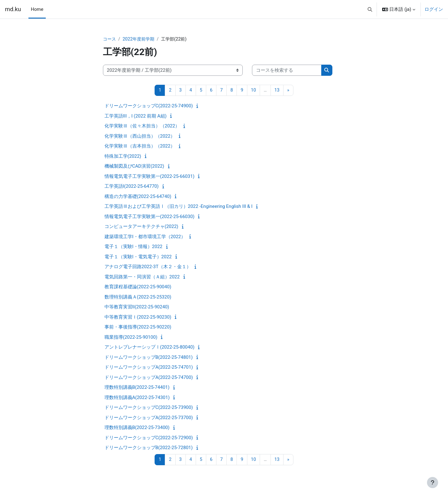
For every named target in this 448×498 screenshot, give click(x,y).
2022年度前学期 (141, 39)
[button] (370, 9)
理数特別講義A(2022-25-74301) (137, 398)
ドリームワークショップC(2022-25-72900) (149, 438)
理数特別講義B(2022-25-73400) (137, 428)
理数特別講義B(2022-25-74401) (137, 388)
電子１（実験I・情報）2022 (134, 247)
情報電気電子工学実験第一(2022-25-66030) (149, 217)
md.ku (13, 9)
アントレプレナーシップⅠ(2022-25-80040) (149, 348)
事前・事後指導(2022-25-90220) (138, 328)
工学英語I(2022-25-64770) (132, 187)
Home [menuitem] (37, 9)
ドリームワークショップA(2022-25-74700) (149, 378)
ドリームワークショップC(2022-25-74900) (149, 106)
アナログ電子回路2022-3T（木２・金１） (148, 267)
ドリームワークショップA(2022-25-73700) (149, 418)
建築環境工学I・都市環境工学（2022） (145, 237)
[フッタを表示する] (433, 483)
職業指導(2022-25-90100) (131, 337)
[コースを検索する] (287, 71)
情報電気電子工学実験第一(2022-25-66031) (149, 177)
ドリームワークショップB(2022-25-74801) (149, 358)
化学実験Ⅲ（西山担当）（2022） (140, 136)
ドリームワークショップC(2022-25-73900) (149, 408)
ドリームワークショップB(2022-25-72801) (149, 448)
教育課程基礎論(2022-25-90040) (138, 287)
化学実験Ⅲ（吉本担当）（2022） (140, 147)
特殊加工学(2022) (123, 157)
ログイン (434, 9)
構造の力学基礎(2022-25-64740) (138, 197)
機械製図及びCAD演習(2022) (134, 167)
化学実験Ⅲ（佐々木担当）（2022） (142, 127)
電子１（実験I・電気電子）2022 (138, 257)
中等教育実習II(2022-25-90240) (137, 307)
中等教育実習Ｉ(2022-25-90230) (138, 317)
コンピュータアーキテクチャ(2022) (141, 227)
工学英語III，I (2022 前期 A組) (136, 116)
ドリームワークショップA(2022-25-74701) (149, 368)
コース (110, 39)
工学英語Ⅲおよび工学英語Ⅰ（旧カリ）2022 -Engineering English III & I (179, 207)
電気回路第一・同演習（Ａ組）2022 (142, 277)
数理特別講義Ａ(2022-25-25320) (138, 297)
